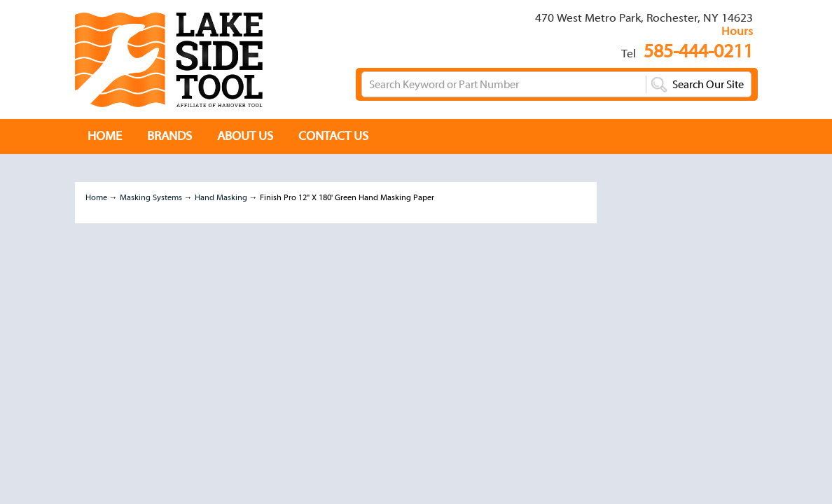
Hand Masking (221, 197)
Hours (737, 31)
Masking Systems (151, 197)
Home (96, 197)
